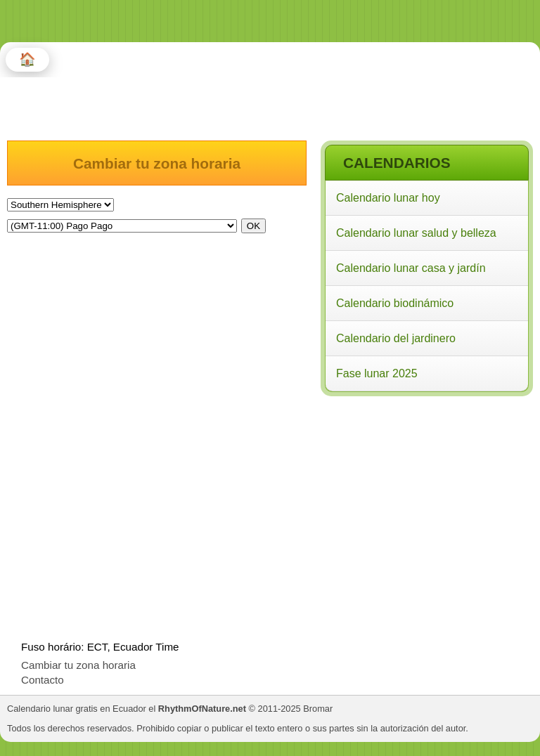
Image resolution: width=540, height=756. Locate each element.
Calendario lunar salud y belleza (416, 233)
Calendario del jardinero (396, 338)
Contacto (43, 680)
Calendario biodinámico (395, 303)
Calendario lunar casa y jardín (411, 268)
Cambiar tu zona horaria (78, 665)
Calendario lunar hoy (388, 198)
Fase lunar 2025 (377, 373)
